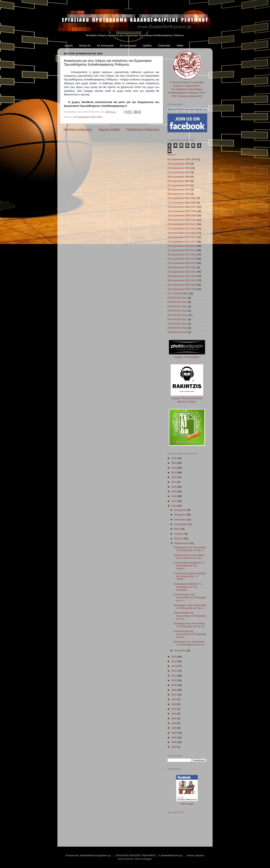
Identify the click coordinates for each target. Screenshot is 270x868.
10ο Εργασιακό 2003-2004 (182, 198)
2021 (174, 482)
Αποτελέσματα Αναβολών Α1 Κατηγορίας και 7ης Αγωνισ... (189, 566)
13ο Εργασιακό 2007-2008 (182, 211)
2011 (174, 676)
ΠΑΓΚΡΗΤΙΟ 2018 (177, 324)
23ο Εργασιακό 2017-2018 (182, 255)
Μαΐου (178, 529)
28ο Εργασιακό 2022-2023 (182, 276)
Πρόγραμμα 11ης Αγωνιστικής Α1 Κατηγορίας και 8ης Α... (190, 549)
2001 (174, 714)
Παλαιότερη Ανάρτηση (143, 129)
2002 (174, 709)
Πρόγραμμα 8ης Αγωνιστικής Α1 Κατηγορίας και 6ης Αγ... (190, 643)
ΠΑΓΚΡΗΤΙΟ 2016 (177, 315)
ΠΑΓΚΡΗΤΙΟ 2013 (177, 302)
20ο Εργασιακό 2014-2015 (182, 242)
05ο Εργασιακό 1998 (179, 177)
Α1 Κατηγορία (105, 45)
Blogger (147, 859)
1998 (174, 728)
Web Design (187, 804)
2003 (174, 704)
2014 (174, 661)
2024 (174, 468)
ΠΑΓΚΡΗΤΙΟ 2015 (177, 311)
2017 (174, 501)
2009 (174, 685)
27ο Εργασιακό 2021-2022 (182, 272)
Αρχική (69, 45)
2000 (174, 718)
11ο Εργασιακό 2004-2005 (182, 202)
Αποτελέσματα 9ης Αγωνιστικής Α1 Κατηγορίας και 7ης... (190, 616)
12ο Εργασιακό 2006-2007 (182, 207)
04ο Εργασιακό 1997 (179, 172)
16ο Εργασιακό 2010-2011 (182, 224)
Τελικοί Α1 (85, 45)
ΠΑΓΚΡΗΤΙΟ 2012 (177, 298)
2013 (174, 666)
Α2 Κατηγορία (128, 45)
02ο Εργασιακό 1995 (179, 164)
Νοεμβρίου (180, 515)
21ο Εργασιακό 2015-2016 (88, 117)
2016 (174, 506)
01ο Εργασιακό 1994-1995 (182, 159)
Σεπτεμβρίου (181, 524)
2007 (174, 695)
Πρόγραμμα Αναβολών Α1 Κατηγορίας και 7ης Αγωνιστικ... (188, 587)
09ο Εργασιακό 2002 (179, 194)
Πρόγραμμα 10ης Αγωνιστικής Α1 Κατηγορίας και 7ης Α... (190, 607)
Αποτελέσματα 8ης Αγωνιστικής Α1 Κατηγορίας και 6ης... (190, 634)
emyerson (128, 859)
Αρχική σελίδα (109, 129)
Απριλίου (179, 534)
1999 (174, 723)
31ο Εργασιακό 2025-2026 (182, 289)
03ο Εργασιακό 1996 (179, 168)
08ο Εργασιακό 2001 (179, 189)
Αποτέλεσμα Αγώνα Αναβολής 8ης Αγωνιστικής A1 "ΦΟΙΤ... (190, 576)
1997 (174, 733)
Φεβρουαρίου (182, 543)
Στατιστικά (164, 45)
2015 (174, 657)
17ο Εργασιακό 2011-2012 (182, 229)
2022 (174, 477)
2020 (174, 487)
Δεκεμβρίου (181, 510)
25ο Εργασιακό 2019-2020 (182, 263)
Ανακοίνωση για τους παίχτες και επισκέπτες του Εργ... (189, 557)
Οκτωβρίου (180, 519)
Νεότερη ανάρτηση (78, 129)
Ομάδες (147, 45)
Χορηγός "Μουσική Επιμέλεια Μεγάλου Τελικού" (187, 398)
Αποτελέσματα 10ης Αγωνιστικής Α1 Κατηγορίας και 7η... (190, 597)
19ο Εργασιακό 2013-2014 (182, 237)
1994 (174, 747)
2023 (174, 472)
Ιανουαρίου (180, 651)
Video (180, 45)
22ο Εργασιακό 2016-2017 (182, 250)
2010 (174, 680)
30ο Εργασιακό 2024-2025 (182, 285)
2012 (174, 671)
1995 (174, 742)
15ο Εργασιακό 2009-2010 (182, 220)
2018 (174, 496)
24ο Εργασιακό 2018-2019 (182, 259)
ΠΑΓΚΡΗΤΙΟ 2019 (177, 328)
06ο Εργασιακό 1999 (179, 181)
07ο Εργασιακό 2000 (179, 185)
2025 (174, 463)
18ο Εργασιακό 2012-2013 (182, 233)
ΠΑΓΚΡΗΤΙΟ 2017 (177, 319)
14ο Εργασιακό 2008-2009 (182, 216)
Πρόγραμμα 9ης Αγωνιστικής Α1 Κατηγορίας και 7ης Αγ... (190, 625)
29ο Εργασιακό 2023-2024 (182, 280)
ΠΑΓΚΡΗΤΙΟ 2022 (177, 332)
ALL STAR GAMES (178, 293)
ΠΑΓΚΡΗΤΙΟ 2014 (177, 306)
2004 (174, 699)
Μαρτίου (179, 538)
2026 (174, 458)
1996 (174, 737)
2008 (174, 690)
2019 (174, 491)
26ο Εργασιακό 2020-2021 (182, 267)
